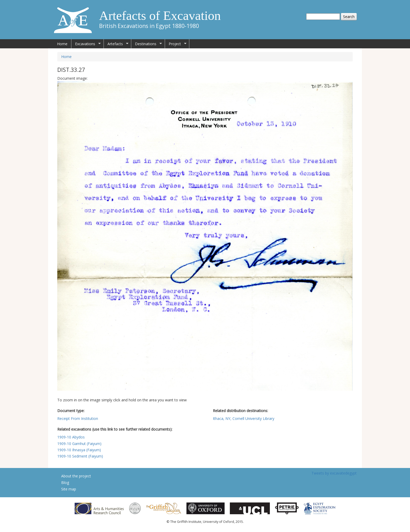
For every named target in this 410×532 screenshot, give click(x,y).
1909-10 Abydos (71, 437)
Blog (65, 482)
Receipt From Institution (78, 418)
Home (62, 44)
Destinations (147, 44)
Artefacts (116, 44)
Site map (69, 489)
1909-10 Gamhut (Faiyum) (79, 444)
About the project (76, 476)
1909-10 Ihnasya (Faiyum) (79, 450)
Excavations (86, 44)
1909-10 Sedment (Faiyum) (80, 456)
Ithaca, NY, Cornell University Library (244, 418)
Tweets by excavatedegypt (334, 473)
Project (176, 44)
